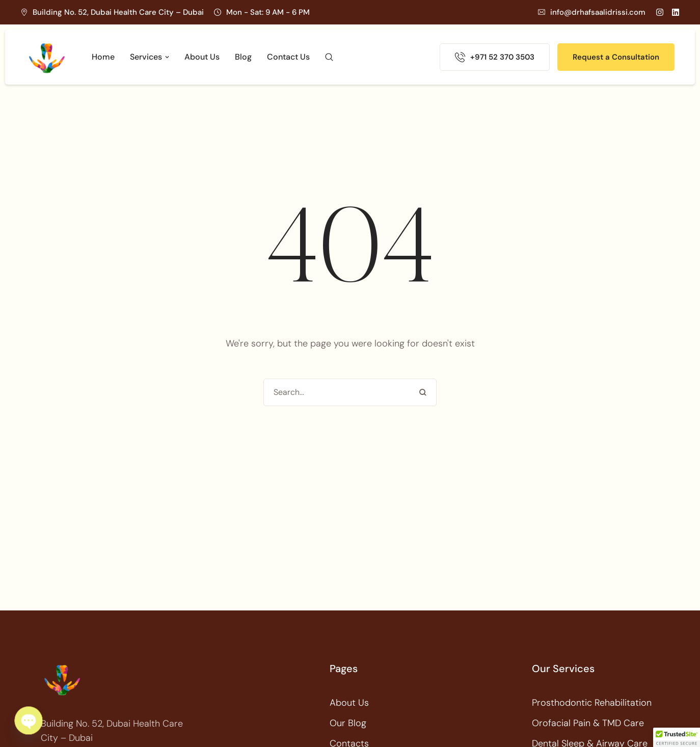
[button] (592, 12)
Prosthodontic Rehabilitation (592, 703)
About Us (349, 703)
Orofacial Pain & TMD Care (588, 723)
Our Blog (348, 723)
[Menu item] (103, 57)
